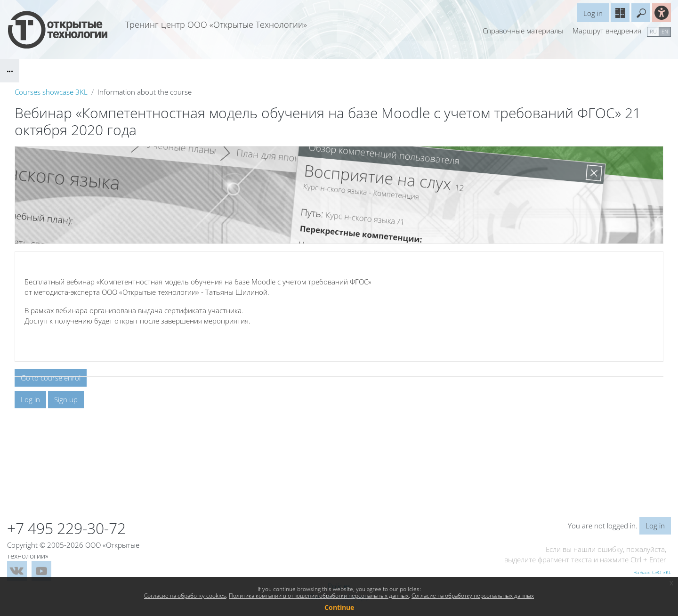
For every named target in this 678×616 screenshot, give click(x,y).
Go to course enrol (51, 378)
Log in (593, 13)
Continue (339, 607)
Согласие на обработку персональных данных (473, 596)
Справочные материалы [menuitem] (523, 31)
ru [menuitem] (653, 31)
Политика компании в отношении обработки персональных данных (319, 596)
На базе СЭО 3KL (652, 572)
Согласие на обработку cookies (185, 596)
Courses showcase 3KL (51, 92)
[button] (641, 13)
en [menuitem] (665, 31)
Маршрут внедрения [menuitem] (607, 31)
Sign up (66, 466)
